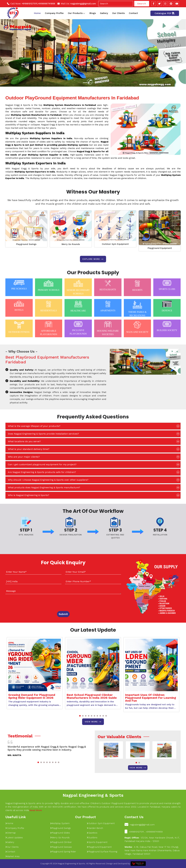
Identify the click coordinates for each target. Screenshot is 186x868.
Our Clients (118, 13)
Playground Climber (61, 842)
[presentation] (23, 602)
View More (93, 722)
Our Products (77, 13)
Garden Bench (95, 828)
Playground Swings (26, 244)
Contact (133, 13)
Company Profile (54, 13)
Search (142, 4)
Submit (63, 614)
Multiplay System (60, 823)
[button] (80, 716)
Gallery (104, 13)
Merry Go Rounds (71, 244)
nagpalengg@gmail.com (83, 4)
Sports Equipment (97, 842)
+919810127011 (29, 4)
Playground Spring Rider (63, 852)
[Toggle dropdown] (84, 13)
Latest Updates (14, 838)
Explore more (93, 259)
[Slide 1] (85, 83)
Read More (36, 810)
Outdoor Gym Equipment (115, 244)
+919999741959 (46, 4)
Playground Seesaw (61, 847)
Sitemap (11, 833)
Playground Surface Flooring (102, 852)
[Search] (116, 4)
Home (37, 13)
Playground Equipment (160, 248)
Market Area (12, 856)
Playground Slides (60, 833)
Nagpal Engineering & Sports (93, 795)
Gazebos (92, 833)
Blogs (93, 13)
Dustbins (92, 838)
